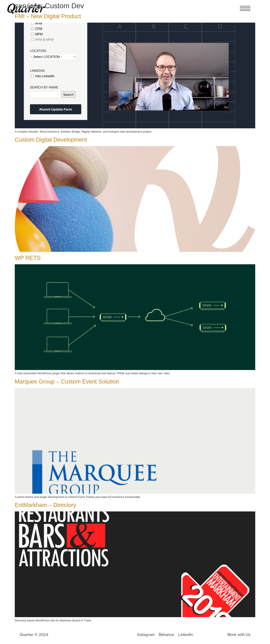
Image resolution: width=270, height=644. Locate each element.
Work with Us (239, 635)
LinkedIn (186, 635)
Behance (166, 635)
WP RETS (28, 258)
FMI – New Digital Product (48, 16)
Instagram (146, 635)
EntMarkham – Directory (45, 505)
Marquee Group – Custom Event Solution (67, 382)
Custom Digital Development (51, 140)
